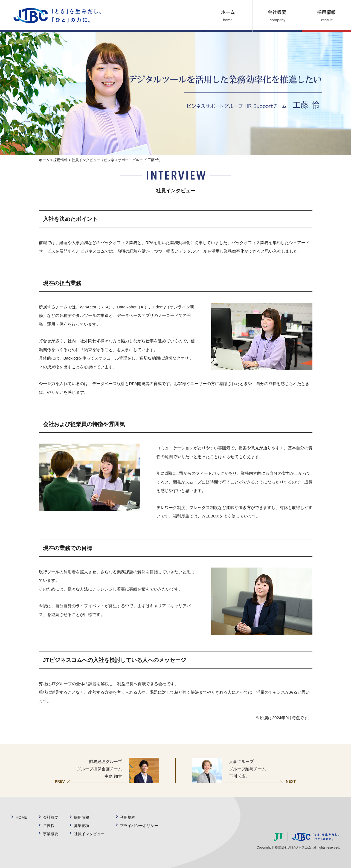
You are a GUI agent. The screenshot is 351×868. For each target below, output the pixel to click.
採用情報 (60, 160)
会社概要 (51, 817)
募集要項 (82, 825)
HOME (21, 817)
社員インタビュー (90, 834)
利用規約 (130, 817)
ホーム (44, 160)
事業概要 (51, 834)
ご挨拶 (49, 825)
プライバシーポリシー (142, 825)
